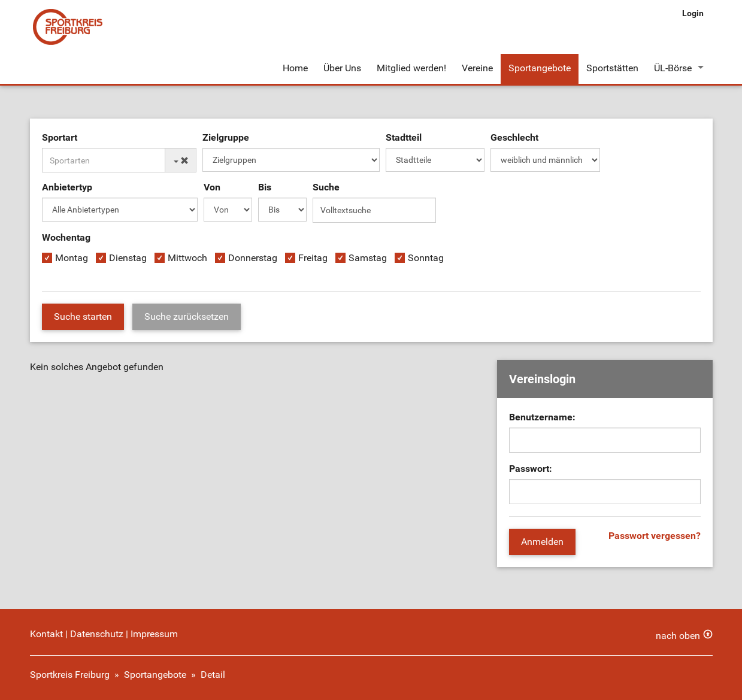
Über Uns (342, 68)
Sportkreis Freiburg (70, 675)
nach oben (678, 636)
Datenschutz (97, 634)
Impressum (154, 634)
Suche (326, 187)
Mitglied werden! (411, 68)
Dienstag (128, 258)
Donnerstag (253, 258)
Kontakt (46, 634)
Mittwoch (187, 258)
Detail (213, 675)
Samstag (368, 258)
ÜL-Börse (673, 68)
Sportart (60, 137)
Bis (265, 187)
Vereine (477, 68)
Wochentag (66, 237)
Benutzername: (542, 417)
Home (295, 68)
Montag (72, 258)
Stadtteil (404, 137)
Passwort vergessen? (655, 536)
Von (212, 187)
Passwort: (531, 469)
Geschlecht (514, 137)
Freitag (313, 258)
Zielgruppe (226, 137)
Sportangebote (540, 68)
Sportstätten (612, 68)
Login (693, 13)
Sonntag (426, 258)
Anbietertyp (67, 187)
